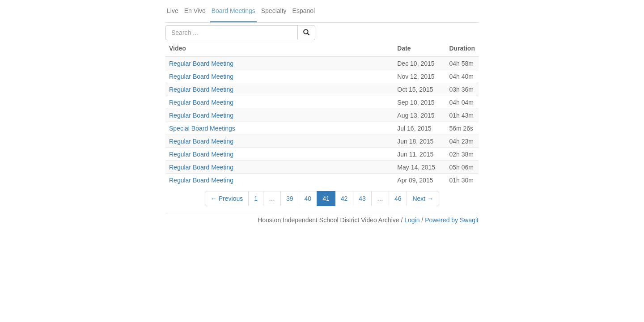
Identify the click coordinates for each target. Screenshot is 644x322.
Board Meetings (233, 11)
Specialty (274, 11)
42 (344, 199)
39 (290, 199)
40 (308, 199)
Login (412, 220)
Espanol (304, 11)
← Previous (227, 199)
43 (362, 199)
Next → (423, 199)
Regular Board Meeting (201, 64)
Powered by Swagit (452, 220)
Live (173, 11)
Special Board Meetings (202, 128)
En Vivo (195, 11)
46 (398, 199)
